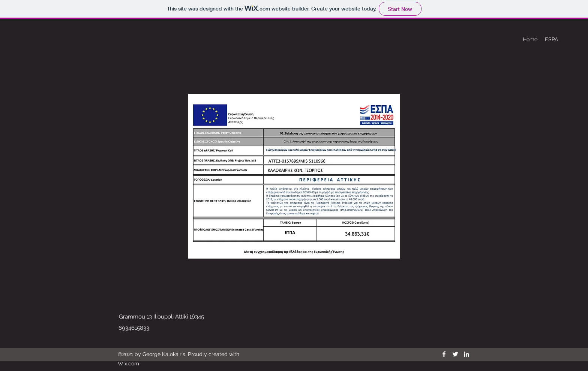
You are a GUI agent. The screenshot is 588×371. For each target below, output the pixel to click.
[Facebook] (444, 354)
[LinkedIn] (466, 354)
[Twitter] (455, 354)
